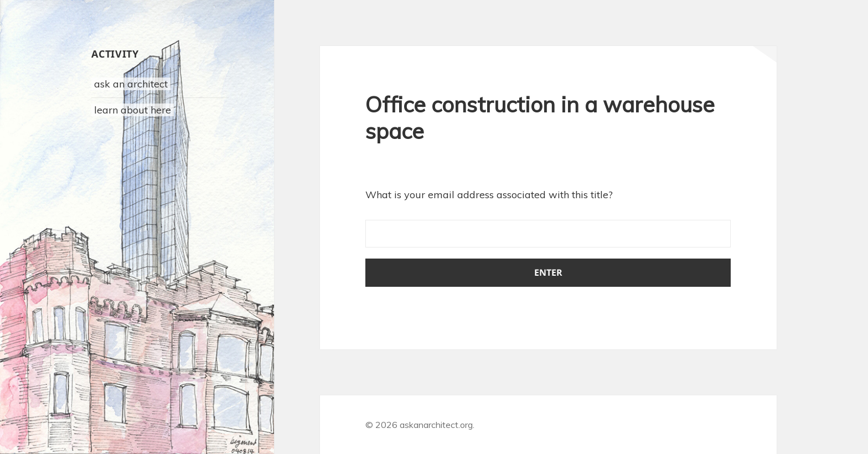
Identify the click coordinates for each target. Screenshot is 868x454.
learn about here (133, 110)
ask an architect (131, 84)
